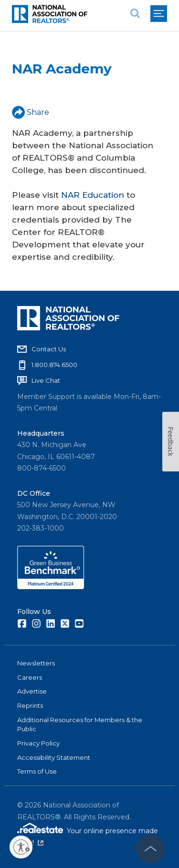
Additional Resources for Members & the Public (80, 725)
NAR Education (93, 195)
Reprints (30, 705)
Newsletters (36, 663)
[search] (135, 14)
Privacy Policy (38, 743)
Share (31, 112)
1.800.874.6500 (54, 365)
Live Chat (46, 380)
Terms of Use (37, 771)
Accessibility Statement (54, 757)
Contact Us (49, 349)
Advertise (32, 691)
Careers (30, 677)
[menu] (159, 14)
